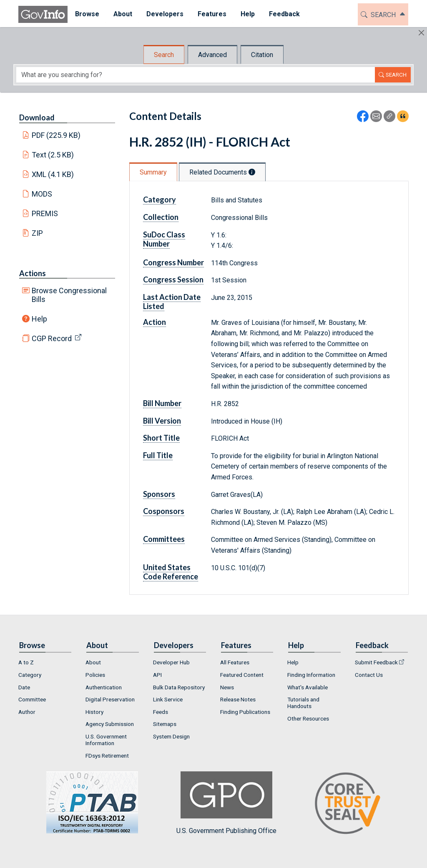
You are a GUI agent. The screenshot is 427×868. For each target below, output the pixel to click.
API (157, 675)
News (227, 687)
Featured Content (242, 675)
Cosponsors (164, 511)
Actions (33, 273)
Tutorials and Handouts (303, 703)
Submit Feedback (376, 662)
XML (53, 174)
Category (159, 200)
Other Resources (308, 718)
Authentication (104, 687)
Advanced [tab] (212, 55)
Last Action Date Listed (172, 302)
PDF (56, 135)
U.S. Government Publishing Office (226, 803)
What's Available (308, 687)
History (94, 712)
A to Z (26, 662)
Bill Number (162, 403)
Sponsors (159, 494)
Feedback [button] (284, 14)
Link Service (168, 699)
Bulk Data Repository (179, 687)
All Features (235, 662)
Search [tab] (164, 55)
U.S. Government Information (106, 740)
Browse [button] (87, 14)
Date (24, 687)
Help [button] (247, 14)
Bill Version (162, 421)
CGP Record (52, 338)
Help (39, 319)
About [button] (122, 14)
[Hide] (421, 33)
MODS (42, 194)
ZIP (37, 233)
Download (37, 117)
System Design (171, 736)
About (93, 662)
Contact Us (369, 675)
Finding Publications (245, 712)
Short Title (161, 438)
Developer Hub (171, 662)
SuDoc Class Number (164, 239)
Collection (161, 217)
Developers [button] (165, 14)
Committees (164, 539)
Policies (95, 675)
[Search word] (196, 75)
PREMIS (45, 213)
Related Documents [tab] (222, 172)
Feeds (161, 712)
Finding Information (311, 675)
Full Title (158, 455)
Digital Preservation (110, 699)
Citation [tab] (262, 55)
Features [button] (212, 14)
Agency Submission (110, 724)
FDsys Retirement (107, 756)
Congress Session (173, 279)
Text (53, 155)
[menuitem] (87, 14)
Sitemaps (165, 724)
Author (27, 712)
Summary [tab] (153, 172)
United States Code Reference (171, 572)
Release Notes (238, 699)
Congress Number (173, 262)
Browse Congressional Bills (69, 295)
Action (154, 322)
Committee (32, 699)
